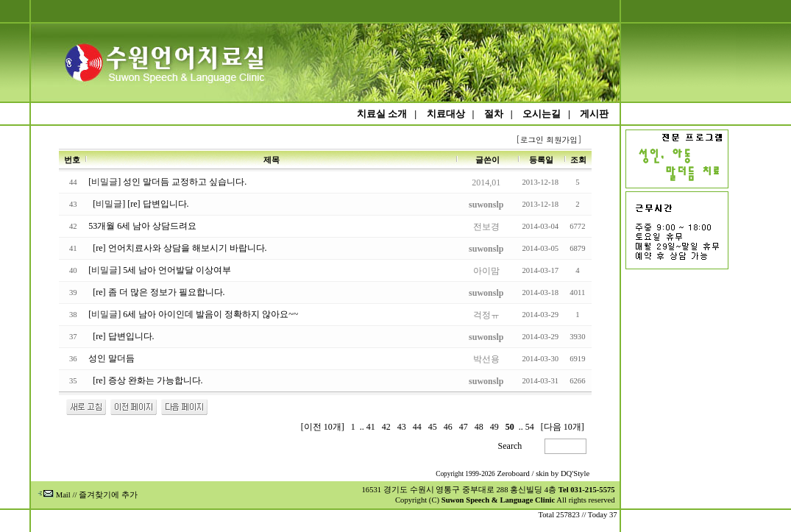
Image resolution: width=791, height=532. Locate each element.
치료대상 (446, 114)
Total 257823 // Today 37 (577, 515)
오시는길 (542, 114)
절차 (494, 114)
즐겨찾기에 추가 (108, 495)
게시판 (594, 114)
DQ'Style (575, 474)
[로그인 (529, 139)
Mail (54, 495)
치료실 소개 (382, 114)
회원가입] (565, 139)
